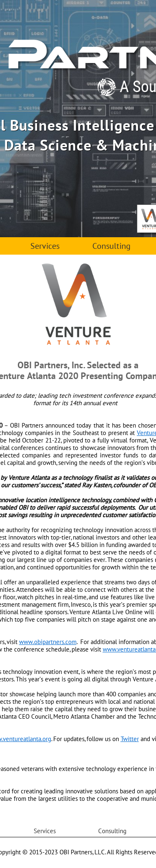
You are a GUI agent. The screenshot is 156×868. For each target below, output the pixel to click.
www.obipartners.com (48, 642)
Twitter (130, 739)
